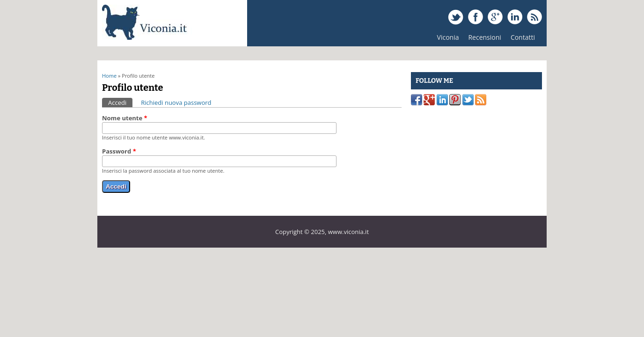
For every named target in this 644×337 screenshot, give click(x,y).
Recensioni (482, 40)
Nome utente (125, 118)
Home (109, 76)
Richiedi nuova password (176, 103)
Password (119, 151)
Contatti (523, 37)
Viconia (448, 37)
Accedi (120, 102)
